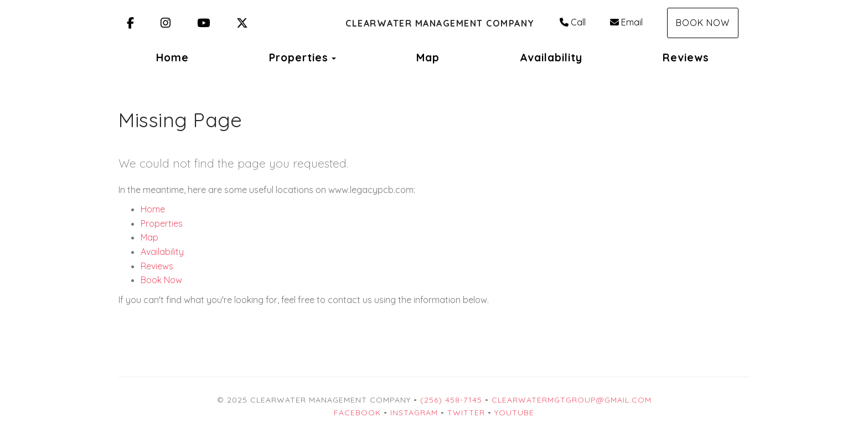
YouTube (514, 413)
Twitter (466, 413)
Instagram (414, 413)
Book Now (703, 23)
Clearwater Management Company (440, 23)
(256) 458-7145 (451, 400)
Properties (299, 58)
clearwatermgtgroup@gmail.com (572, 400)
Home (172, 58)
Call (573, 22)
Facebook (357, 413)
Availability (551, 58)
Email (626, 22)
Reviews (686, 58)
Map (428, 58)
